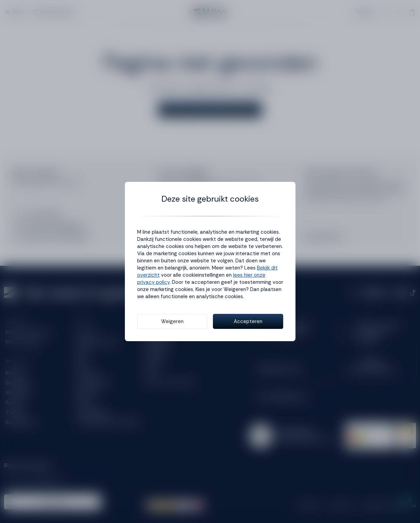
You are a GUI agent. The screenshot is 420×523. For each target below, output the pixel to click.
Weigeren (172, 321)
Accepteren (248, 321)
